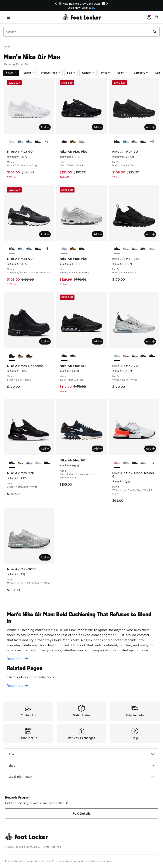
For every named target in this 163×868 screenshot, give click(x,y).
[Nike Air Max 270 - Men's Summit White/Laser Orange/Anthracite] (126, 249)
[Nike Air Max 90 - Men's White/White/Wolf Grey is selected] (12, 142)
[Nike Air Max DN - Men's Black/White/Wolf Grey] (73, 356)
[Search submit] (155, 32)
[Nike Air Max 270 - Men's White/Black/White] (152, 249)
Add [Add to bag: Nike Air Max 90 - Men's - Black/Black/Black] (150, 127)
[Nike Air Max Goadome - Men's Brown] (29, 356)
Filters (11, 73)
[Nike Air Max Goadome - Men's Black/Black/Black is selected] (12, 356)
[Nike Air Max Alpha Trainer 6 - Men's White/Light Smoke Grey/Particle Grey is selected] (117, 463)
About (81, 754)
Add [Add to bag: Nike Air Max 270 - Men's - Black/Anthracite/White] (45, 449)
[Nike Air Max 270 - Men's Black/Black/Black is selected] (117, 249)
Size (71, 73)
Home (7, 46)
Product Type (50, 73)
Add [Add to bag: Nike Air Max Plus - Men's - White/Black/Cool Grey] (98, 234)
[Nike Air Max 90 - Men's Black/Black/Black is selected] (117, 142)
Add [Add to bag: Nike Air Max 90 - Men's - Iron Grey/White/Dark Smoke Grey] (45, 234)
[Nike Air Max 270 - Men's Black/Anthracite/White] (143, 249)
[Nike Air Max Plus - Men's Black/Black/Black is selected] (64, 142)
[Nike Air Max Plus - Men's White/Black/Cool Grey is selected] (64, 249)
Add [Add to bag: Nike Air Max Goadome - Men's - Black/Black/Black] (45, 341)
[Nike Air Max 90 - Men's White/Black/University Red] (38, 142)
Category (141, 73)
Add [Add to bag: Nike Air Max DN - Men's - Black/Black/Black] (98, 341)
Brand (29, 73)
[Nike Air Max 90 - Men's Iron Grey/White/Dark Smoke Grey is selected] (12, 249)
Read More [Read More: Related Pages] (18, 685)
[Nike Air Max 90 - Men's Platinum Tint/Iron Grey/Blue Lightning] (20, 142)
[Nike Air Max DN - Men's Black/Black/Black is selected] (64, 356)
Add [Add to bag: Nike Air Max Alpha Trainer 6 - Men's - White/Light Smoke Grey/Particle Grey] (150, 449)
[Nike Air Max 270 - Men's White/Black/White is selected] (117, 356)
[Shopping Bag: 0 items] (156, 17)
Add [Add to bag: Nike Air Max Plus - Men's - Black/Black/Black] (98, 127)
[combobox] (81, 32)
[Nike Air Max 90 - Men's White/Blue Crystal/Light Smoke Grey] (29, 142)
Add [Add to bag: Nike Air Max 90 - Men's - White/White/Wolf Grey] (45, 127)
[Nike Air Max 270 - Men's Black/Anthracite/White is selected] (12, 463)
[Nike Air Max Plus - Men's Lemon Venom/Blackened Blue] (73, 142)
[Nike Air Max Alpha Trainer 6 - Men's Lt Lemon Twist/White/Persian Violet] (143, 463)
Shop (81, 765)
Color (122, 73)
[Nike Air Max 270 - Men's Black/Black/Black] (152, 356)
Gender (88, 73)
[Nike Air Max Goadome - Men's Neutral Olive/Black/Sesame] (20, 356)
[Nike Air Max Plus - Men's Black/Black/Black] (82, 249)
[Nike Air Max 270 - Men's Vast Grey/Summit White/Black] (134, 249)
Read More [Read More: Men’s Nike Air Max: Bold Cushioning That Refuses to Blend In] (18, 659)
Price (106, 73)
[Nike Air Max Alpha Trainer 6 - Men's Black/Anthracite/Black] (134, 463)
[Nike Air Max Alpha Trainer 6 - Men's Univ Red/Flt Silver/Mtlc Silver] (126, 463)
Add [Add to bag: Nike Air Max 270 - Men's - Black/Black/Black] (150, 234)
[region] (81, 6)
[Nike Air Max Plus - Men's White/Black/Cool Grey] (82, 142)
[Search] (81, 32)
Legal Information (81, 776)
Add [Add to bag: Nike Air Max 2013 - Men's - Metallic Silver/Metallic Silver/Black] (45, 557)
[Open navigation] (8, 17)
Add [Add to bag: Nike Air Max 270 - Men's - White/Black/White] (150, 341)
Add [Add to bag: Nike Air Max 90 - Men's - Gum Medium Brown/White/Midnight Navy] (98, 449)
